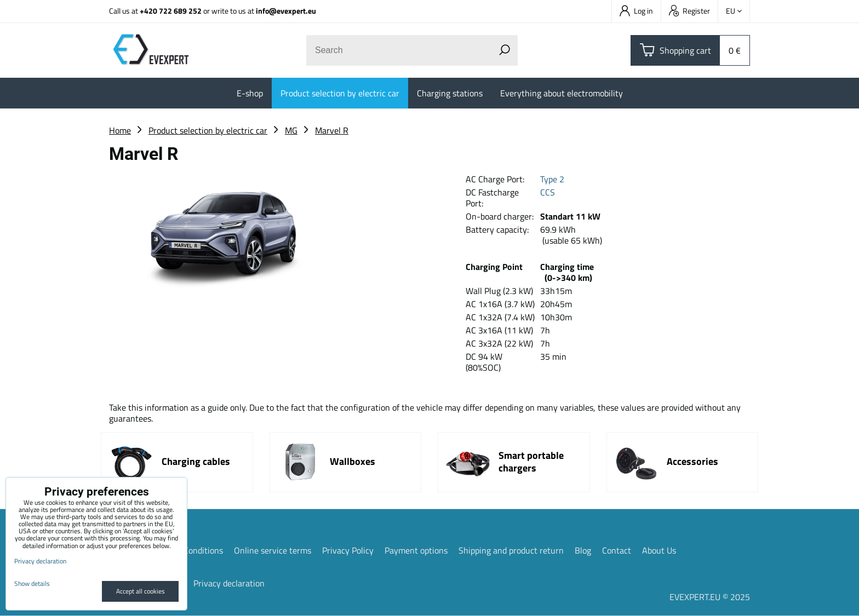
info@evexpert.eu (286, 11)
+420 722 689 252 (171, 11)
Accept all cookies (141, 591)
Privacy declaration (229, 583)
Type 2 (552, 179)
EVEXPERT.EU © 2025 (710, 597)
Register (689, 11)
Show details (32, 583)
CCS (548, 192)
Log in (636, 11)
